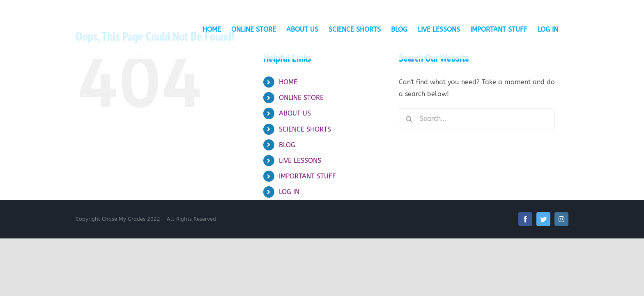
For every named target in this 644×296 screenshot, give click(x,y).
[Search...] (477, 119)
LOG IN (289, 192)
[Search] (409, 119)
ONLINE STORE (301, 98)
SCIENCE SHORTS (305, 129)
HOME (288, 82)
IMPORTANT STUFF (307, 176)
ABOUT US (295, 113)
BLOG (287, 145)
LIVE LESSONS (300, 161)
